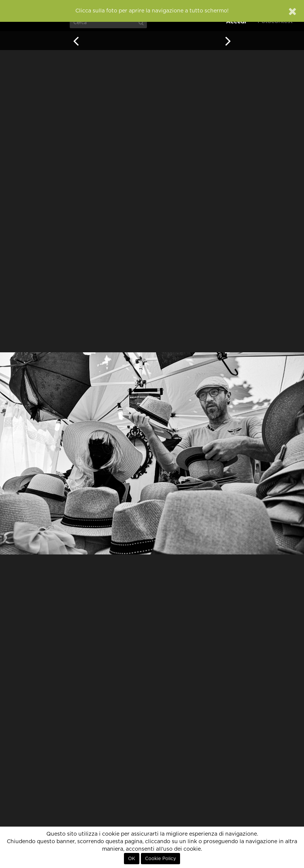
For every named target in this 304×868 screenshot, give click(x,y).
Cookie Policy (160, 859)
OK (132, 859)
